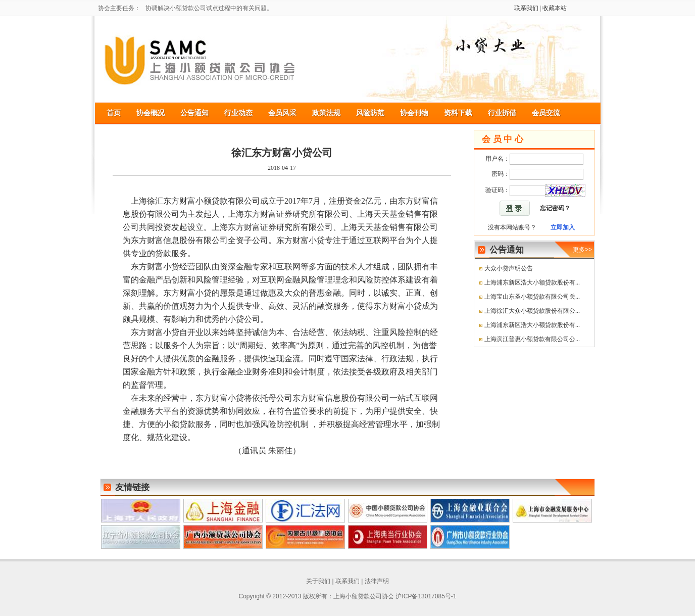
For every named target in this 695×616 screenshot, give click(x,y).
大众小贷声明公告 (509, 268)
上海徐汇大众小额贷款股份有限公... (532, 311)
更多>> (582, 250)
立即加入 (563, 227)
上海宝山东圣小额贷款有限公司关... (532, 297)
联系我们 (526, 8)
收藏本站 (555, 8)
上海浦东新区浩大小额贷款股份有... (532, 282)
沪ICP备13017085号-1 (426, 596)
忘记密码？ (555, 208)
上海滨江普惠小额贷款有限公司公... (532, 339)
